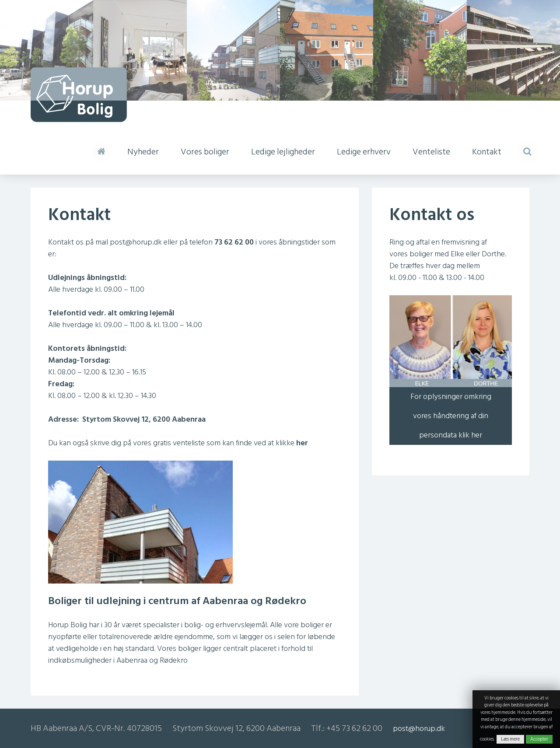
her (302, 443)
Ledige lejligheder (283, 152)
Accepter (539, 739)
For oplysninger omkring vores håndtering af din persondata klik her (451, 416)
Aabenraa (132, 660)
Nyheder (143, 152)
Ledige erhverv (364, 152)
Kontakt (487, 152)
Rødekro (174, 660)
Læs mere (510, 739)
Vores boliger (205, 152)
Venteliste (431, 152)
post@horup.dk (136, 242)
